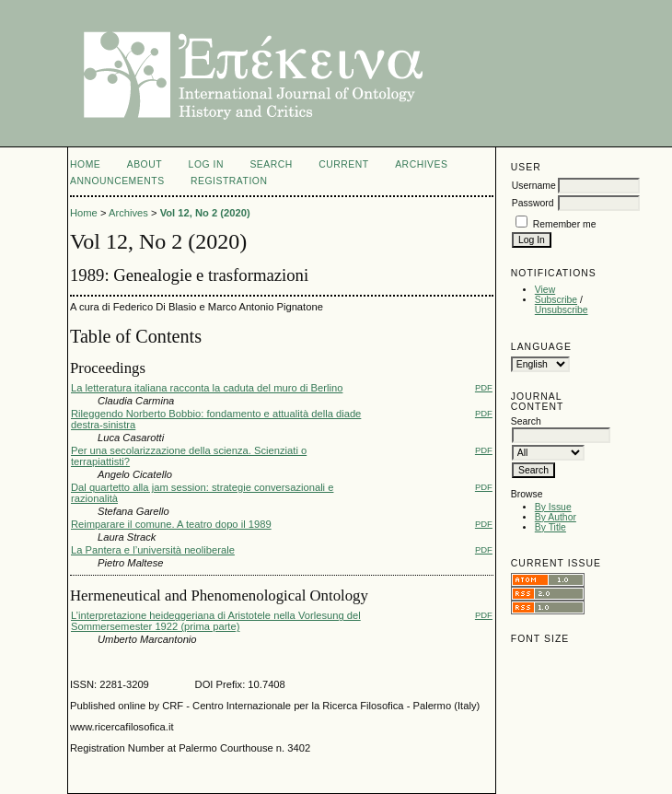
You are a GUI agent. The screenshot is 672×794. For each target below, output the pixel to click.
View (545, 290)
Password (533, 203)
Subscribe (556, 300)
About (145, 164)
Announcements (117, 181)
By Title (550, 527)
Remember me (565, 224)
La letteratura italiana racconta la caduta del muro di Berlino (207, 388)
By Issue (553, 507)
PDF (484, 387)
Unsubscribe (562, 310)
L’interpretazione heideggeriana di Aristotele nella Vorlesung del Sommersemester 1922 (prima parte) (216, 621)
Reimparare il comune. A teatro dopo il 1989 (171, 524)
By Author (556, 517)
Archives (421, 164)
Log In (206, 164)
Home (85, 164)
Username (534, 186)
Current (343, 164)
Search (271, 164)
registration (229, 181)
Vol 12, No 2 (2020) (205, 213)
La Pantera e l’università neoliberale (153, 550)
